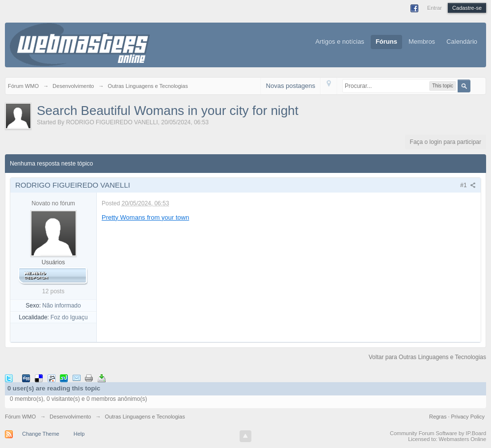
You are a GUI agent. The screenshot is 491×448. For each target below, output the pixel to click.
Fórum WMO (20, 417)
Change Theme (41, 434)
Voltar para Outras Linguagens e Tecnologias (427, 357)
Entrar (435, 8)
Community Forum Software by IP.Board (438, 433)
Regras (439, 417)
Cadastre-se (467, 8)
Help (79, 434)
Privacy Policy (468, 417)
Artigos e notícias (340, 42)
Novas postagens (291, 86)
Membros (422, 42)
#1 (468, 185)
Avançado (477, 85)
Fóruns (386, 42)
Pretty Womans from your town (145, 217)
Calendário (462, 42)
